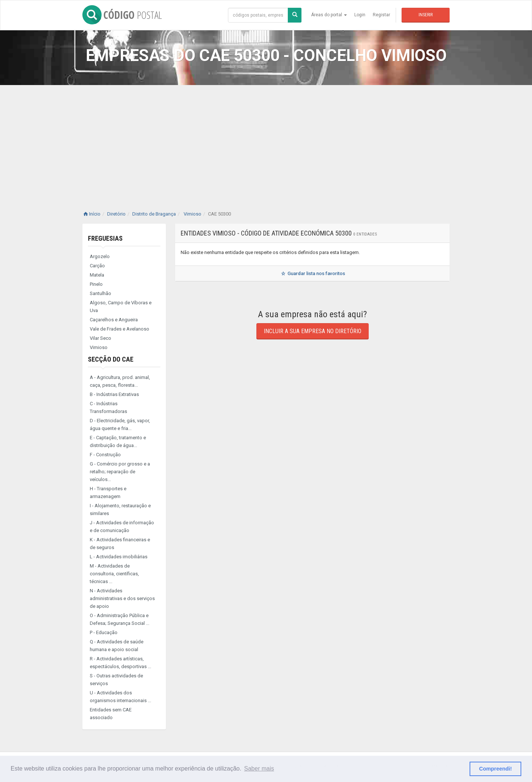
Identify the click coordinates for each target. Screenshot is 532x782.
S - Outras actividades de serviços (116, 680)
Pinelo (96, 284)
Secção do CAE (111, 359)
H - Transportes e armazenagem (108, 492)
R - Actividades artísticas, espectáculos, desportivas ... (120, 663)
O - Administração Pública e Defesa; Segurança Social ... (120, 619)
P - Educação (104, 632)
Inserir (426, 15)
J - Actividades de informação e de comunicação (122, 527)
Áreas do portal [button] (329, 15)
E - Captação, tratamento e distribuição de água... (118, 441)
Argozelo (100, 256)
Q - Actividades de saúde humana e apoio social (117, 646)
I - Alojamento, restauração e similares (120, 510)
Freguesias (105, 238)
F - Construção (105, 455)
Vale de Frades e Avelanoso (120, 329)
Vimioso (99, 347)
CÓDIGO (122, 15)
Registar (381, 15)
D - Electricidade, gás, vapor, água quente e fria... (120, 424)
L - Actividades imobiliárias (119, 557)
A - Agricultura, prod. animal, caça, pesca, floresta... (120, 381)
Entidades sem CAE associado (111, 714)
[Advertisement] (266, 141)
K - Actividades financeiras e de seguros (120, 544)
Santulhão (100, 293)
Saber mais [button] (259, 769)
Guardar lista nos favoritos (312, 273)
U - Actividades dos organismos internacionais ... (120, 697)
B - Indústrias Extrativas (114, 394)
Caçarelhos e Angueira (114, 320)
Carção (97, 266)
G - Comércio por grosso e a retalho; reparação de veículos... (120, 472)
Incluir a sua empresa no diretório (313, 331)
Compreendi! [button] (496, 769)
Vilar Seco (100, 338)
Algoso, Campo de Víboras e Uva (121, 307)
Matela (97, 275)
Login (360, 15)
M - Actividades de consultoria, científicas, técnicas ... (114, 574)
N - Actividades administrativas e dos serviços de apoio (122, 598)
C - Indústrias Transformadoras (108, 407)
